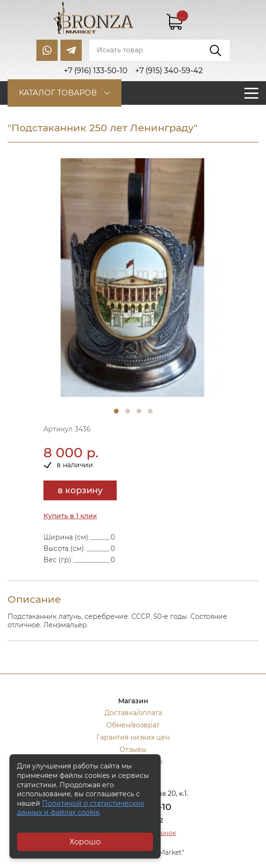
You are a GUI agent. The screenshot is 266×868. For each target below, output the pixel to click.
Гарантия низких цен (133, 737)
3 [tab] (139, 411)
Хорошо (85, 842)
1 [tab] (116, 411)
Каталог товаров (58, 93)
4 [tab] (150, 411)
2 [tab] (128, 411)
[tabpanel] (133, 278)
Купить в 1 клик (70, 516)
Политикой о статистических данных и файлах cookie (81, 808)
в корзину (80, 490)
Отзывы (133, 750)
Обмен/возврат (133, 725)
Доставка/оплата (133, 713)
